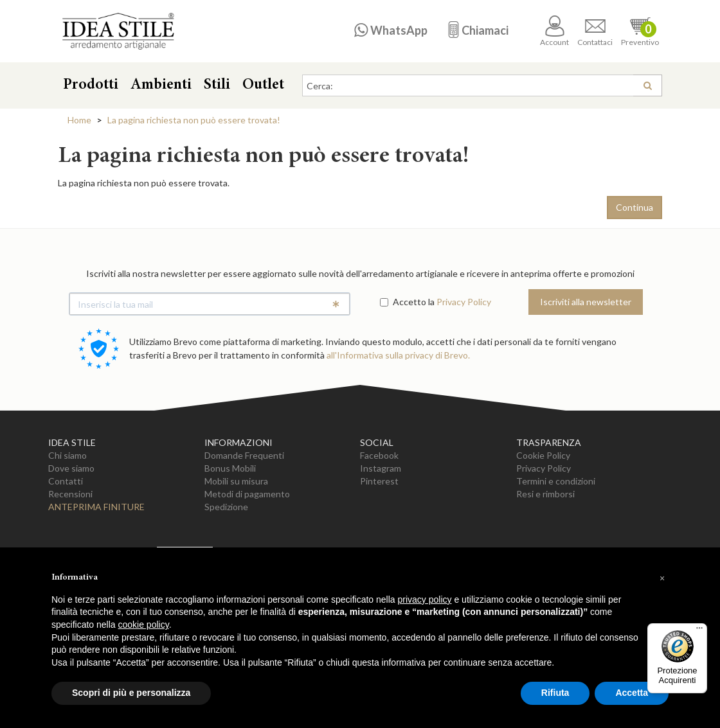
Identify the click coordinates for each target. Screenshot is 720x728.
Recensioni (70, 494)
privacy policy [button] (425, 599)
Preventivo (640, 31)
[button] (662, 578)
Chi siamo (67, 455)
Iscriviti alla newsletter (586, 302)
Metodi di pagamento (247, 494)
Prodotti (91, 85)
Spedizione (226, 507)
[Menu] (699, 631)
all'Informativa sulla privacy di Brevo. (398, 355)
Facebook (379, 455)
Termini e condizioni (556, 481)
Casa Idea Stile (118, 31)
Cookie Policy (543, 455)
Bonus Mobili (230, 468)
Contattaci (595, 31)
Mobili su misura (236, 481)
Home (79, 120)
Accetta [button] (632, 693)
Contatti (66, 481)
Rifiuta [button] (555, 693)
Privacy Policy (464, 302)
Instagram (381, 468)
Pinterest (379, 481)
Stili (217, 85)
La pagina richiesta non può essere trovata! (194, 120)
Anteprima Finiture (96, 507)
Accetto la (407, 302)
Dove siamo (71, 468)
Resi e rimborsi (545, 494)
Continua (634, 207)
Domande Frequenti (244, 455)
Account (554, 31)
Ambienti (161, 85)
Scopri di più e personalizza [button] (131, 693)
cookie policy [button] (144, 625)
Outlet (263, 85)
